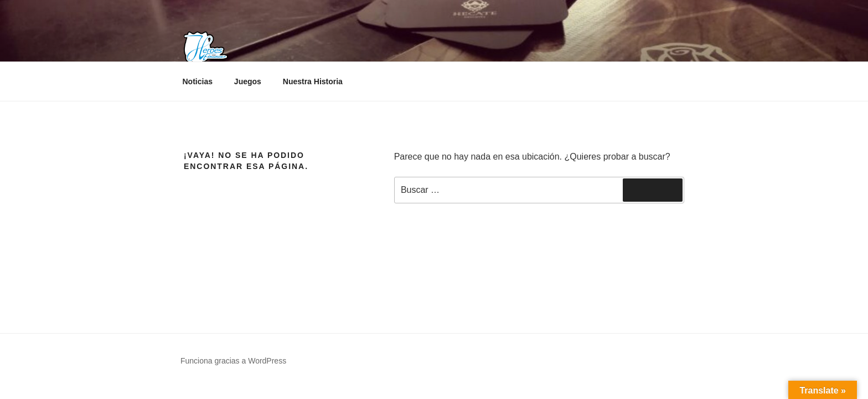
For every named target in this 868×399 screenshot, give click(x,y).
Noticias (198, 81)
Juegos (248, 81)
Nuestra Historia (313, 81)
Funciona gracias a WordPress (233, 361)
